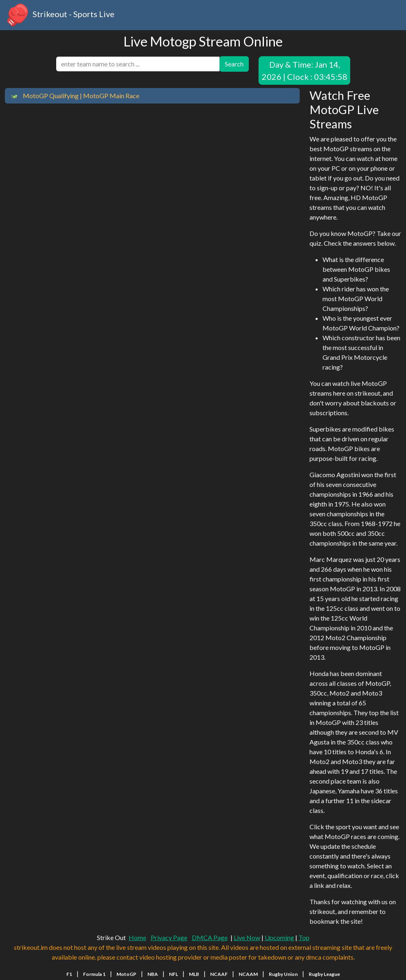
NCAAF (219, 974)
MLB (194, 974)
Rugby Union (283, 974)
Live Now (247, 937)
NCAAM (248, 974)
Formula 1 (94, 974)
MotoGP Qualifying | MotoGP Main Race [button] (75, 96)
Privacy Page (169, 937)
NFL (173, 974)
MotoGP (126, 974)
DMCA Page (210, 937)
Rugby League (324, 974)
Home (137, 937)
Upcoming (279, 937)
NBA (153, 974)
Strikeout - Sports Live (60, 15)
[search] (138, 64)
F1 (69, 974)
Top (304, 937)
